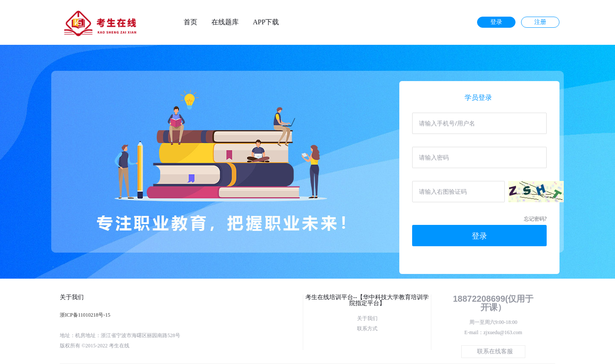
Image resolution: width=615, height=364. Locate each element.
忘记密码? (535, 219)
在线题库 (225, 22)
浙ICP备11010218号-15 (85, 315)
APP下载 (266, 22)
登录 (496, 22)
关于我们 (367, 318)
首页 (190, 22)
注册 (540, 22)
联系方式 (367, 329)
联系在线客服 (495, 351)
